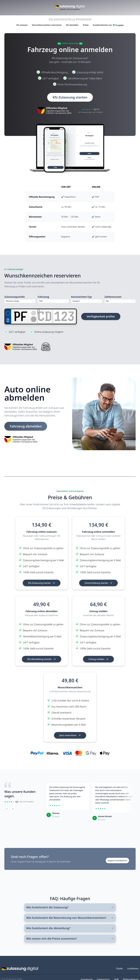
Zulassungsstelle (15, 297)
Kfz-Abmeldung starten (41, 659)
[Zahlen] (64, 316)
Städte (119, 968)
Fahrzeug (43, 297)
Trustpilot (56, 816)
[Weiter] (13, 809)
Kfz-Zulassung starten (70, 97)
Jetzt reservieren (70, 735)
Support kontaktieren (117, 860)
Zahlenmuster (113, 297)
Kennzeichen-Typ (81, 297)
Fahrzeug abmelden (26, 426)
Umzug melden (99, 659)
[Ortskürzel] (21, 316)
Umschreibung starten (98, 583)
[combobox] (20, 301)
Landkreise (133, 968)
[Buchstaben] (45, 316)
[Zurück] (7, 809)
